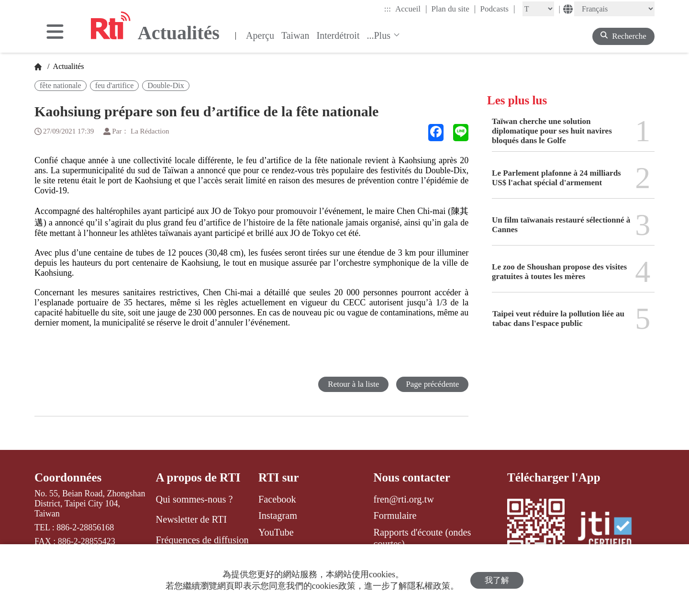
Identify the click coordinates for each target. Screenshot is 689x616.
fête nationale (61, 85)
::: (388, 9)
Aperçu (260, 35)
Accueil (411, 9)
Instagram (278, 515)
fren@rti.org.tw (404, 499)
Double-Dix (166, 85)
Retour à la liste (353, 384)
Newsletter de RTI (191, 519)
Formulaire (395, 515)
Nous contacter (412, 477)
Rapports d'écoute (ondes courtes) (422, 538)
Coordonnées (68, 477)
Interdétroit (338, 35)
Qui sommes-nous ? (194, 499)
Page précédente (432, 384)
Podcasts (497, 9)
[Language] (614, 9)
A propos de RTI (198, 477)
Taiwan (295, 35)
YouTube (276, 532)
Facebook (277, 499)
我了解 (497, 580)
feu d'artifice (115, 85)
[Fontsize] (538, 9)
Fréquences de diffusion (202, 540)
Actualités (67, 66)
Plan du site (454, 9)
